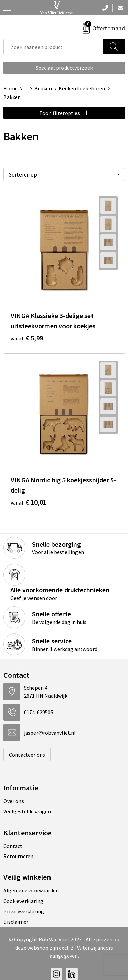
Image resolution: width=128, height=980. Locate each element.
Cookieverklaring (23, 901)
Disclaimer (16, 922)
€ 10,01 (29, 502)
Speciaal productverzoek (64, 68)
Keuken (43, 88)
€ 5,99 (27, 338)
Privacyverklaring (24, 911)
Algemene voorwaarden (31, 890)
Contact (13, 846)
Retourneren (18, 856)
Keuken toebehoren (82, 88)
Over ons (14, 801)
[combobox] (53, 47)
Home (11, 88)
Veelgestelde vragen (27, 811)
